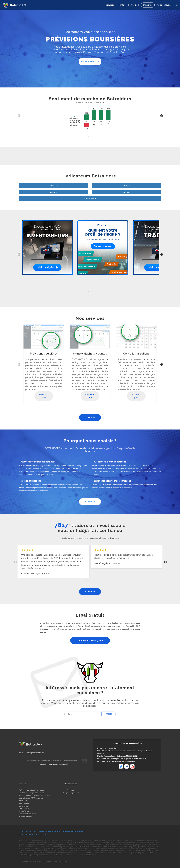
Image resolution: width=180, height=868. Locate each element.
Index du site (24, 803)
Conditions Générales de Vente (72, 831)
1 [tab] (88, 137)
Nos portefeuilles (25, 816)
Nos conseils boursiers (28, 814)
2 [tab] (92, 137)
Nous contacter (164, 5)
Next (161, 115)
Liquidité (53, 192)
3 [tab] (94, 406)
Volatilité (127, 192)
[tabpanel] (90, 115)
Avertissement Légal (53, 831)
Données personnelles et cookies (30, 834)
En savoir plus (90, 62)
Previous (19, 115)
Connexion (133, 5)
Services (110, 5)
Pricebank (71, 790)
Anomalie (53, 185)
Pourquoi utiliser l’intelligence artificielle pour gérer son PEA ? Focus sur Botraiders (34, 798)
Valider (109, 714)
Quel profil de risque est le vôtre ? (32, 793)
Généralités (23, 806)
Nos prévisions (24, 811)
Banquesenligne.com (71, 793)
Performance (90, 198)
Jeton (45, 834)
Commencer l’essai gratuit (90, 640)
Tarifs (121, 5)
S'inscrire (90, 417)
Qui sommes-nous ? (25, 831)
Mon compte (24, 808)
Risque (127, 185)
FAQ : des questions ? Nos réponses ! (33, 790)
